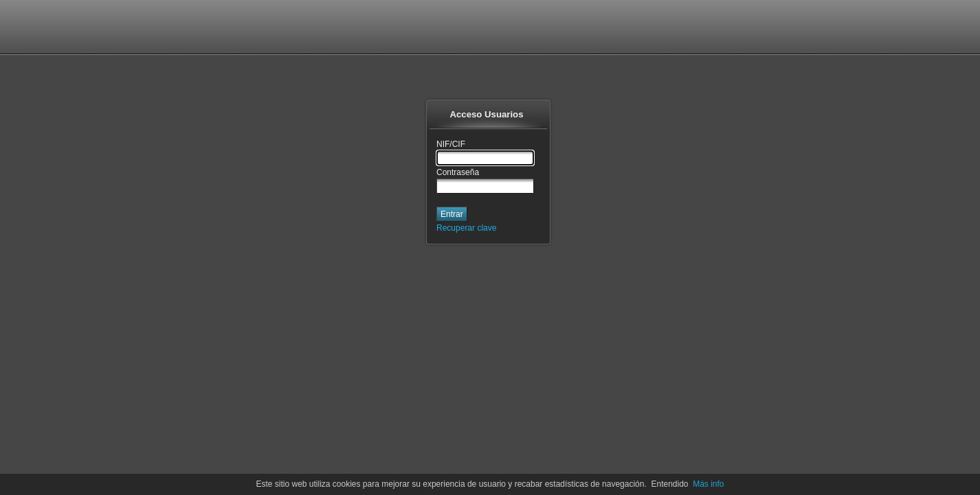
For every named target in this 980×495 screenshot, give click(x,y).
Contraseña (458, 172)
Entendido (669, 484)
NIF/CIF (451, 144)
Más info (708, 484)
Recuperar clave (466, 228)
